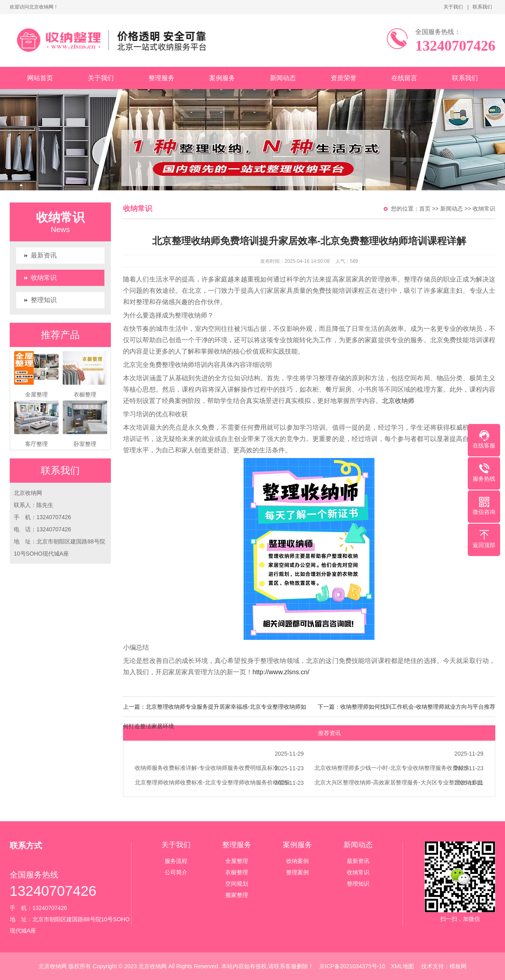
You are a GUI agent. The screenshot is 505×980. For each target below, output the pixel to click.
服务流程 (176, 861)
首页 (425, 209)
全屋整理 (237, 861)
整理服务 (161, 78)
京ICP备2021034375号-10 (352, 966)
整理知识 (44, 300)
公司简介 (176, 872)
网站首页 (40, 78)
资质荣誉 (344, 78)
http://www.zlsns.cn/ (281, 672)
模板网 (458, 966)
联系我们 (482, 7)
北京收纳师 (398, 401)
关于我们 (453, 7)
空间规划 (237, 884)
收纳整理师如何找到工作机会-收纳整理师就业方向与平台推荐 (418, 707)
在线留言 (404, 78)
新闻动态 (283, 78)
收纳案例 (297, 861)
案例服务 (222, 78)
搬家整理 (237, 895)
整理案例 (297, 872)
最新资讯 (44, 255)
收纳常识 (44, 278)
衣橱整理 (237, 872)
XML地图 (402, 966)
